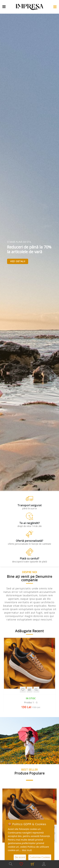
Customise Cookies (40, 857)
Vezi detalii (18, 261)
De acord (20, 857)
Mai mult (27, 850)
